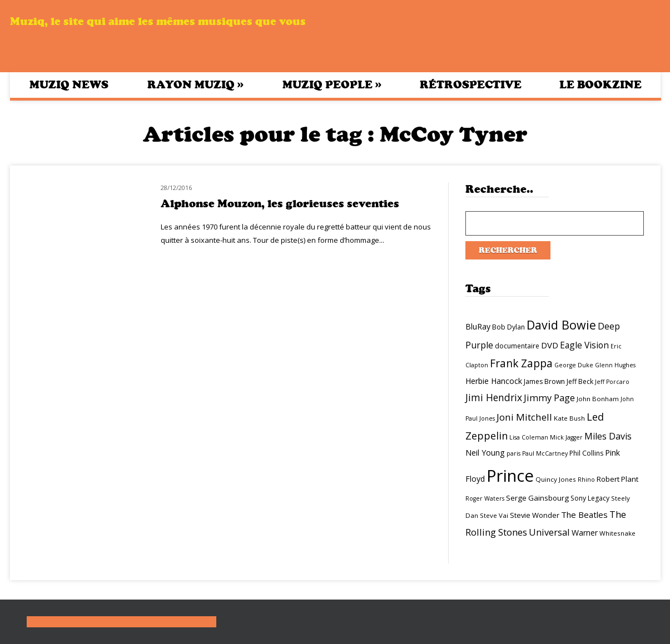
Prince (510, 476)
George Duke (574, 365)
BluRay (478, 326)
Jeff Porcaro (612, 382)
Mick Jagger (566, 437)
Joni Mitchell (524, 417)
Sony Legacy (590, 498)
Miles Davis (608, 436)
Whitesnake (617, 533)
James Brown (544, 381)
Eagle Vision (584, 345)
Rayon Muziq (195, 84)
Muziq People (332, 84)
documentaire (517, 346)
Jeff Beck (580, 381)
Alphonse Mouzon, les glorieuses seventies (280, 204)
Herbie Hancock (494, 381)
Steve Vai (494, 515)
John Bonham (598, 399)
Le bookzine (600, 85)
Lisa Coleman (529, 437)
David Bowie (561, 325)
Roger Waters (485, 498)
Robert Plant (617, 479)
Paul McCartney (545, 453)
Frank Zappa (521, 363)
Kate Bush (569, 418)
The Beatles (584, 515)
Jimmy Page (549, 398)
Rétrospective (471, 85)
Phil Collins (586, 453)
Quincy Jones (556, 479)
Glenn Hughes (615, 365)
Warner (585, 533)
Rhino (586, 480)
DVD (550, 345)
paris (513, 453)
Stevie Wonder (535, 515)
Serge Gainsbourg (537, 498)
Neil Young (485, 453)
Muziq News (69, 85)
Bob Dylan (508, 327)
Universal (549, 532)
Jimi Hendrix (494, 397)
